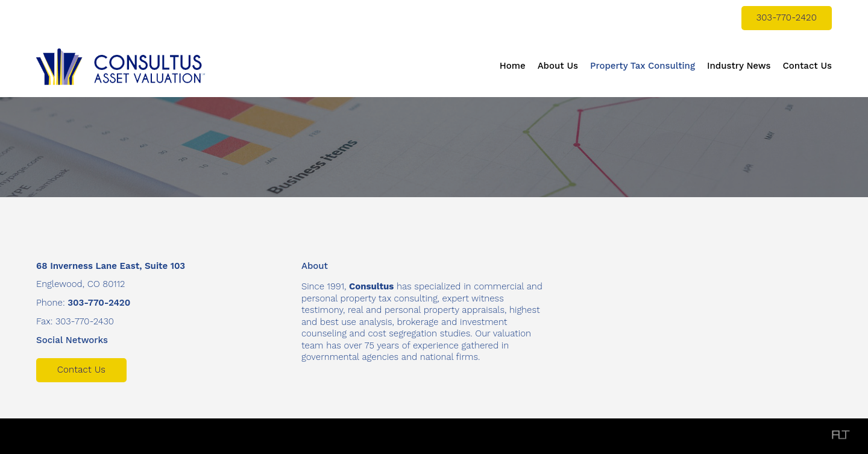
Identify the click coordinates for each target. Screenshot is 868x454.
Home (513, 66)
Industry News (739, 66)
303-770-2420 (787, 17)
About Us (558, 66)
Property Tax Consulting (643, 66)
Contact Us (807, 66)
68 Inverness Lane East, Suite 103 (111, 266)
